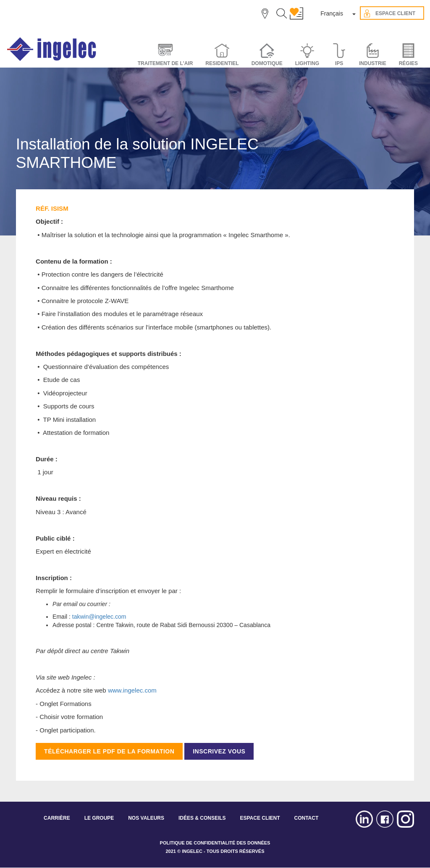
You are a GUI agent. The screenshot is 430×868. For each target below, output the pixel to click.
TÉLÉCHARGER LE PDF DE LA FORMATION (109, 751)
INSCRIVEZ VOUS (219, 751)
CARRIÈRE (57, 818)
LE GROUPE (99, 818)
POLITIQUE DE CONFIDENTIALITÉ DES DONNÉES (215, 843)
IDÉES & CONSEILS (202, 818)
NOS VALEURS (146, 818)
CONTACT (306, 818)
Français (332, 13)
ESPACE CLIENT (260, 818)
